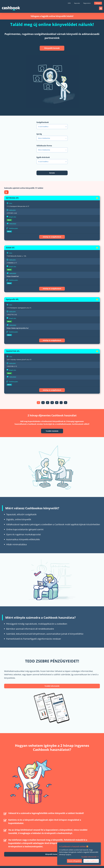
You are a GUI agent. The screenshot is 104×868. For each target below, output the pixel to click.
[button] (101, 8)
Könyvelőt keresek (52, 48)
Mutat (9, 220)
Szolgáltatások (43, 122)
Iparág (39, 134)
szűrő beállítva (52, 127)
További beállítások (91, 861)
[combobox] (52, 138)
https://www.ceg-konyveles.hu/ (18, 328)
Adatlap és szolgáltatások (52, 237)
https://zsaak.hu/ (13, 276)
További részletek (52, 431)
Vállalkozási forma (44, 146)
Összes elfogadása (74, 861)
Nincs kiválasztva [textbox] (44, 138)
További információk (52, 686)
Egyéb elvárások (43, 157)
